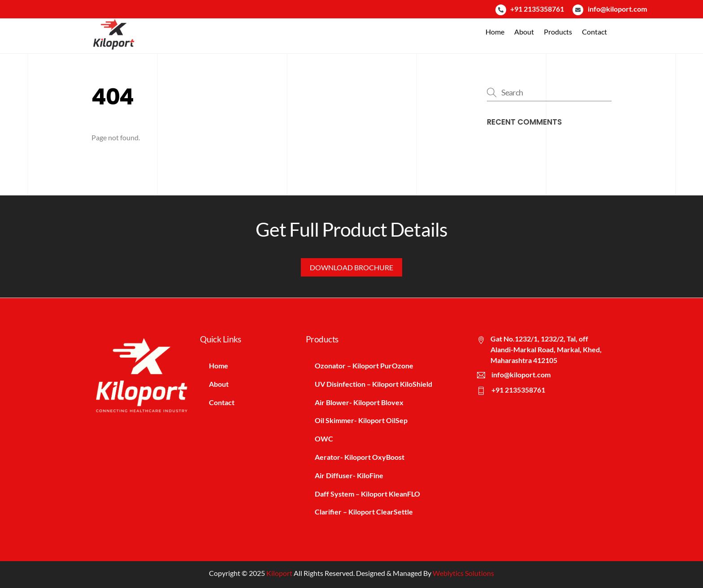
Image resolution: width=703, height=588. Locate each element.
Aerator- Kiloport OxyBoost (360, 457)
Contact (595, 32)
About (524, 32)
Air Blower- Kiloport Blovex (359, 402)
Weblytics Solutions (463, 573)
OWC (324, 439)
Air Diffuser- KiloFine (349, 475)
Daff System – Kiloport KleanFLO (367, 494)
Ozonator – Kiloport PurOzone (364, 365)
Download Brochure (351, 267)
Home (495, 32)
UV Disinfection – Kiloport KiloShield (373, 384)
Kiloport (279, 573)
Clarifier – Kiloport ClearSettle (364, 512)
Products (558, 32)
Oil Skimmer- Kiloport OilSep (361, 420)
